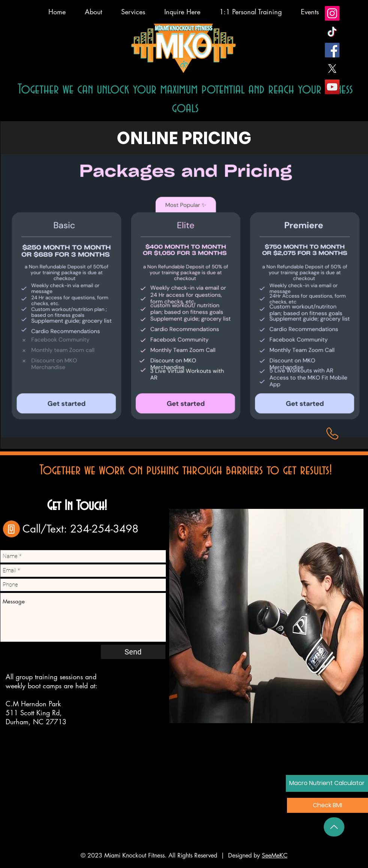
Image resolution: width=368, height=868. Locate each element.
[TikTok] (332, 32)
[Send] (133, 652)
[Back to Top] (334, 827)
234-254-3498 (104, 529)
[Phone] (11, 529)
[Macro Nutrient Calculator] (327, 783)
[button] (327, 805)
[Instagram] (332, 13)
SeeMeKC (275, 855)
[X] (332, 68)
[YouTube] (332, 87)
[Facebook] (332, 50)
